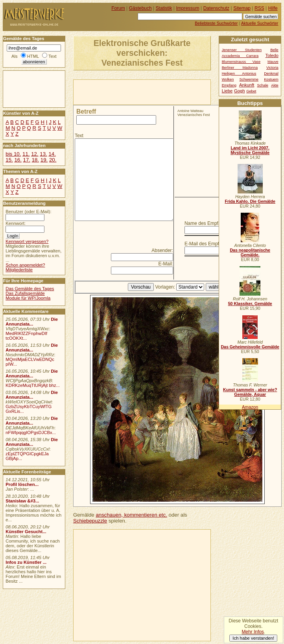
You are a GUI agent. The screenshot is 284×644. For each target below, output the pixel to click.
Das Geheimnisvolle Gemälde (250, 347)
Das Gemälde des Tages (30, 289)
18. (35, 160)
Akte (275, 85)
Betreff (86, 111)
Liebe (227, 91)
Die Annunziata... (32, 322)
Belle (274, 50)
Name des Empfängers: (209, 223)
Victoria (272, 68)
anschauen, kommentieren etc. (131, 515)
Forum (118, 8)
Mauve (273, 62)
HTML (33, 56)
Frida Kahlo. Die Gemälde (250, 201)
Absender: (162, 250)
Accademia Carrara (240, 56)
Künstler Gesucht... (26, 532)
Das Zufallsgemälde (25, 293)
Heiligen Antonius (239, 74)
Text (79, 136)
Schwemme (249, 79)
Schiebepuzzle (90, 521)
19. (44, 160)
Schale (263, 85)
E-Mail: (166, 264)
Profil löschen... (22, 484)
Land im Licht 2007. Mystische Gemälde (250, 150)
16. (18, 160)
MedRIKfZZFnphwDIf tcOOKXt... (26, 336)
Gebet (251, 91)
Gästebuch (140, 8)
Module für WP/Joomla (28, 298)
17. (27, 160)
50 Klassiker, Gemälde (250, 304)
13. (43, 154)
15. (9, 160)
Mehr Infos (253, 632)
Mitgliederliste (19, 270)
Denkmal (271, 74)
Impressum (188, 8)
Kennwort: (16, 223)
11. (26, 154)
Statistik (164, 8)
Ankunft (247, 85)
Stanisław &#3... (22, 501)
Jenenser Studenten (242, 50)
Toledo (272, 55)
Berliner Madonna (240, 68)
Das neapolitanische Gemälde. (250, 252)
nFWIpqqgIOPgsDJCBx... (31, 432)
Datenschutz (216, 8)
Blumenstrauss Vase (241, 62)
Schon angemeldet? (25, 265)
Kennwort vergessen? (27, 241)
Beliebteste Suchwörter (216, 23)
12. (35, 154)
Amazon (250, 407)
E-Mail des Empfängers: (210, 244)
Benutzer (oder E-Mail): (28, 212)
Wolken (228, 79)
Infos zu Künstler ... (26, 562)
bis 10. (13, 154)
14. (52, 154)
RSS (259, 8)
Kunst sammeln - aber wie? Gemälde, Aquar (250, 392)
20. (53, 160)
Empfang (229, 85)
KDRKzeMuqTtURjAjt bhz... (33, 385)
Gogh (240, 91)
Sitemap (242, 8)
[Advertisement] (166, 92)
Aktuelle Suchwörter (260, 23)
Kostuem (271, 79)
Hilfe (273, 8)
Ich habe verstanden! (253, 638)
